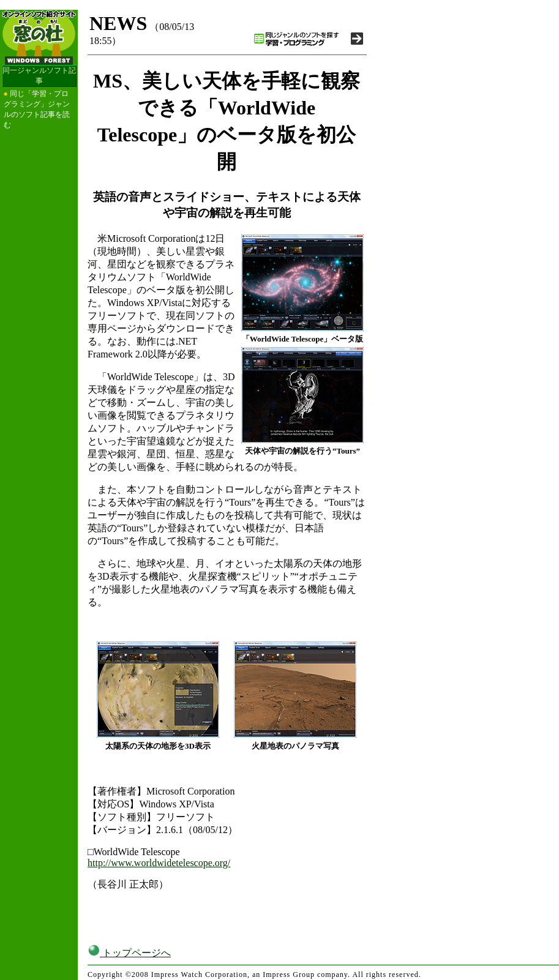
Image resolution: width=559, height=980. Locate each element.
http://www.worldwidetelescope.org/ (159, 863)
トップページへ (129, 953)
